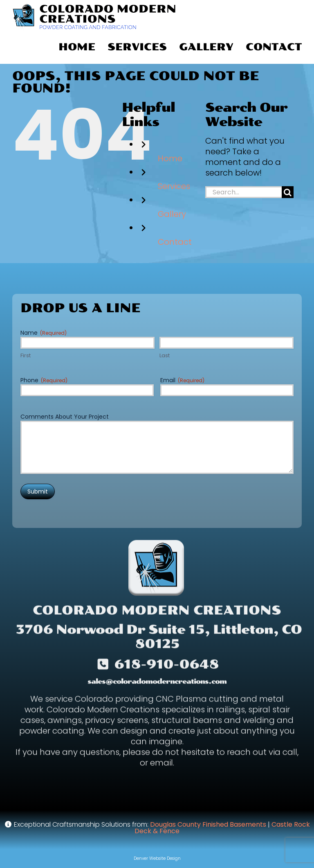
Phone (44, 380)
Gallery (172, 214)
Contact (175, 242)
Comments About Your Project (65, 417)
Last (165, 356)
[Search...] (243, 192)
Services (174, 186)
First (26, 356)
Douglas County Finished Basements (208, 824)
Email (182, 380)
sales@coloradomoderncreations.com (157, 683)
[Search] (288, 192)
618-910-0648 (166, 666)
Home (170, 158)
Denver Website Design (157, 858)
